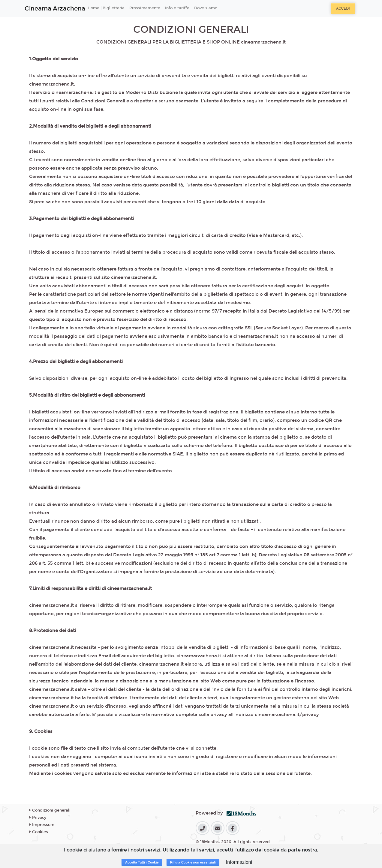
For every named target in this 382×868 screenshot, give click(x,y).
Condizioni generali (50, 810)
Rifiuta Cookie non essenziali (193, 862)
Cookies (39, 832)
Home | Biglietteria (106, 8)
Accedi (343, 8)
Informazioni (239, 862)
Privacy (38, 818)
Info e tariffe (177, 8)
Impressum (42, 825)
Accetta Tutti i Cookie (142, 862)
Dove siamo (206, 8)
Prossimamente (145, 8)
